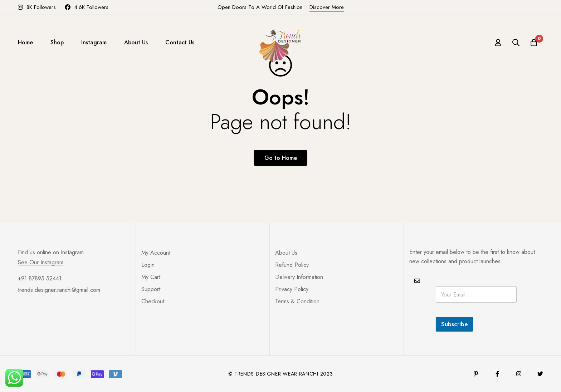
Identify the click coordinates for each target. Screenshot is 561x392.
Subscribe (454, 324)
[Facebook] (497, 374)
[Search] (516, 43)
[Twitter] (540, 374)
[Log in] (498, 43)
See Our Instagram (41, 263)
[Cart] (534, 43)
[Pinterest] (476, 374)
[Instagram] (519, 374)
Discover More (327, 7)
